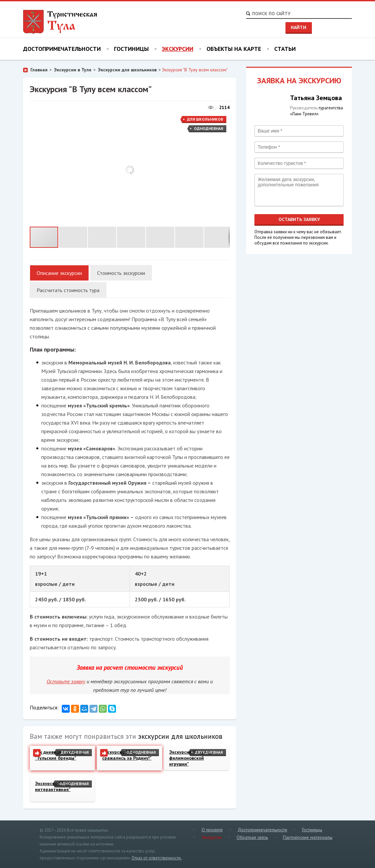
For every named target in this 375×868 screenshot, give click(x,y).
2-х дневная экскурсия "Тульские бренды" (60, 755)
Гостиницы (131, 49)
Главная (39, 70)
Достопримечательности (62, 49)
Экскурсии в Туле (73, 70)
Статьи (285, 49)
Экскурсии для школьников (127, 70)
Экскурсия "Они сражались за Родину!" (127, 755)
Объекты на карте (234, 49)
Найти (299, 27)
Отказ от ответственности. (157, 858)
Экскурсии (178, 49)
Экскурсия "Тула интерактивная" (53, 786)
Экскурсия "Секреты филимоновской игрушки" (191, 758)
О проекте (212, 830)
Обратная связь (252, 837)
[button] (224, 120)
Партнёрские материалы (308, 837)
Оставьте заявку (66, 681)
